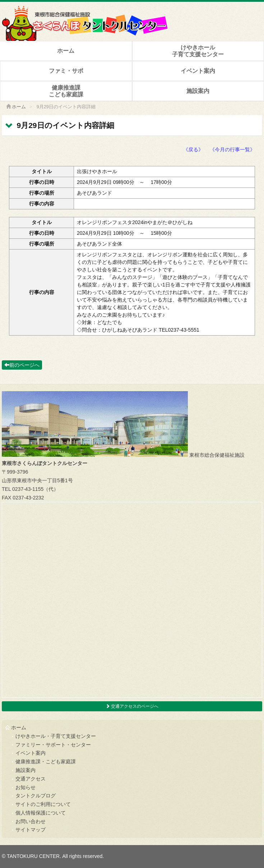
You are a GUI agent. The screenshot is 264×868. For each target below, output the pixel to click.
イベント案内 (198, 71)
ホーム (66, 51)
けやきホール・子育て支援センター (56, 736)
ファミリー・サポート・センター (53, 745)
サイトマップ (31, 830)
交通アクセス (31, 779)
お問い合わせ (31, 821)
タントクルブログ (36, 796)
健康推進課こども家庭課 (66, 91)
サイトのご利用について (43, 804)
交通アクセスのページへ (132, 706)
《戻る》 (193, 150)
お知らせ (26, 787)
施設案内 (198, 91)
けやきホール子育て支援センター (198, 51)
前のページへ (22, 365)
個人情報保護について (41, 813)
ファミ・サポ (66, 71)
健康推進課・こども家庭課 (46, 762)
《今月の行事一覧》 (232, 150)
